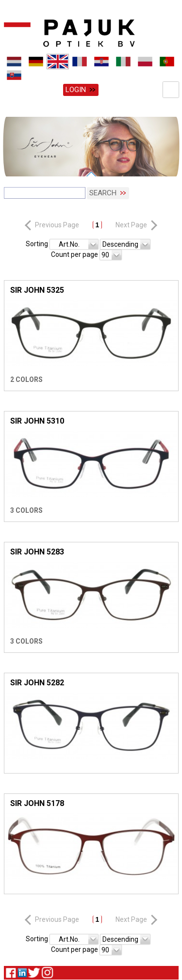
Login (76, 90)
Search (103, 192)
